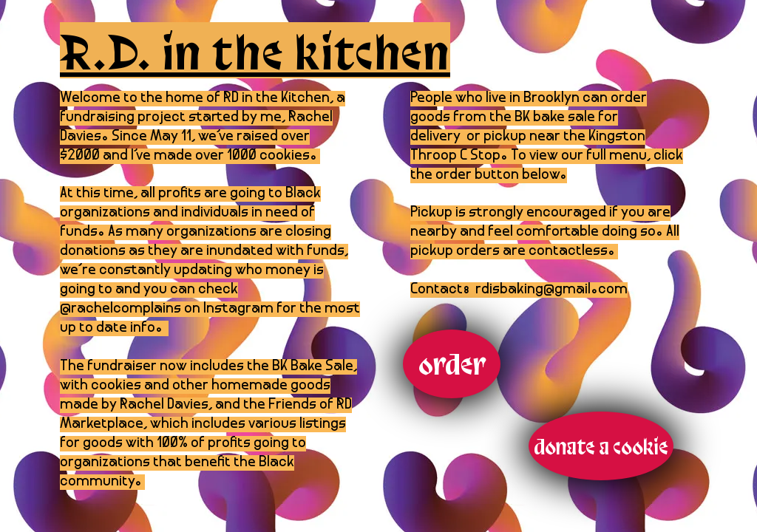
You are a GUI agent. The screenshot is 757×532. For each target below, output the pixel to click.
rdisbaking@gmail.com (551, 290)
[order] (452, 364)
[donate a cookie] (601, 446)
